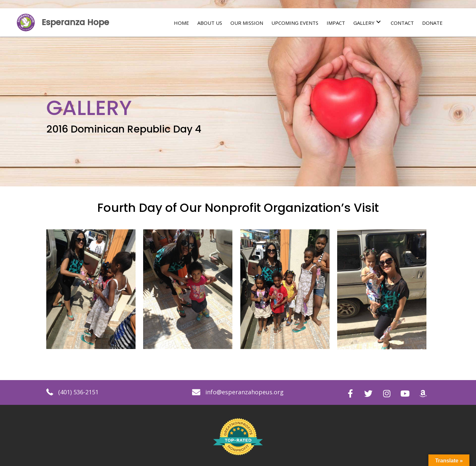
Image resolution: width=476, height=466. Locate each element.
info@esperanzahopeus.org (244, 392)
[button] (378, 22)
